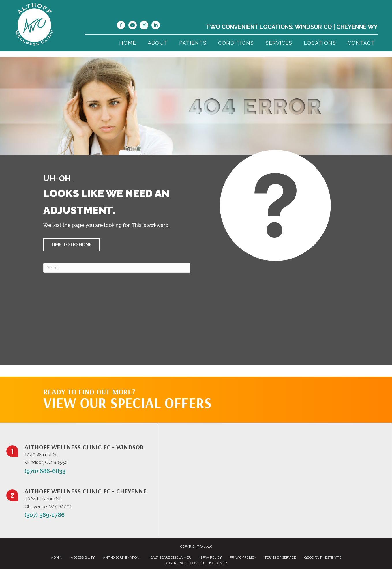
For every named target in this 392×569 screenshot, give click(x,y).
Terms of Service (280, 557)
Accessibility (83, 557)
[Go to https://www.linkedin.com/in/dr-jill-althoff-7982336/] (155, 26)
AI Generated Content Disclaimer (196, 563)
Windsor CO (313, 27)
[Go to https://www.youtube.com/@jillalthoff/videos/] (132, 26)
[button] (71, 245)
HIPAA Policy (210, 557)
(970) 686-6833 (45, 471)
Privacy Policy (243, 557)
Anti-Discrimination (121, 557)
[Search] (117, 268)
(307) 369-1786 (45, 515)
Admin (57, 557)
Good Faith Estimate (323, 557)
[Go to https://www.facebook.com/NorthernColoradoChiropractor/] (121, 26)
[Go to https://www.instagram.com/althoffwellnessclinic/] (144, 26)
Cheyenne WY (357, 27)
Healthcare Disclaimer (169, 557)
